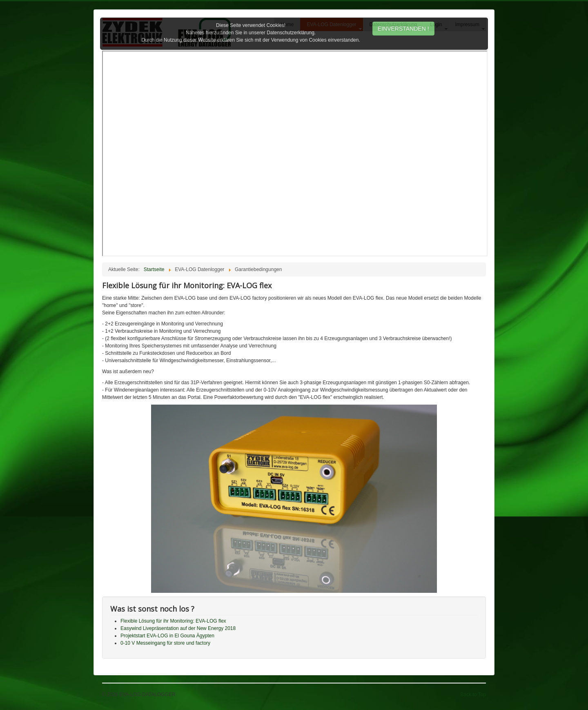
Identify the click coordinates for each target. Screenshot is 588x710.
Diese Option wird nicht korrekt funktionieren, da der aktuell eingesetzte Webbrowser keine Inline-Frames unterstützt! (295, 154)
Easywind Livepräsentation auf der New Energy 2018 (178, 628)
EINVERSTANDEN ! (403, 29)
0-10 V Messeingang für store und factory (165, 643)
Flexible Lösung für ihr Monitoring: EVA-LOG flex (173, 621)
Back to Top (473, 694)
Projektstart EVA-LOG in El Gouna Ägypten (167, 636)
